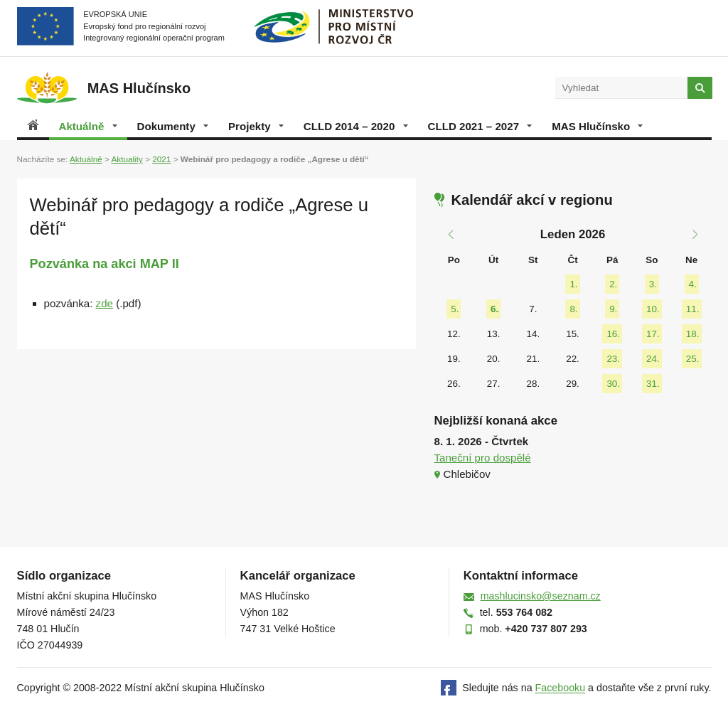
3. (653, 284)
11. (693, 309)
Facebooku (561, 688)
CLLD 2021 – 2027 (480, 126)
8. (573, 309)
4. (693, 284)
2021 (161, 159)
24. (653, 359)
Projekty (256, 126)
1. (573, 284)
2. (613, 284)
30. (613, 384)
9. (613, 309)
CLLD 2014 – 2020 (356, 126)
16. (613, 334)
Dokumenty (173, 126)
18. (693, 334)
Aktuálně (88, 126)
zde (105, 303)
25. (693, 359)
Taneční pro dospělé (483, 458)
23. (613, 359)
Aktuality (127, 159)
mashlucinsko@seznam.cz (541, 596)
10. (653, 309)
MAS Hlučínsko (597, 126)
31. (653, 384)
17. (653, 334)
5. (455, 309)
